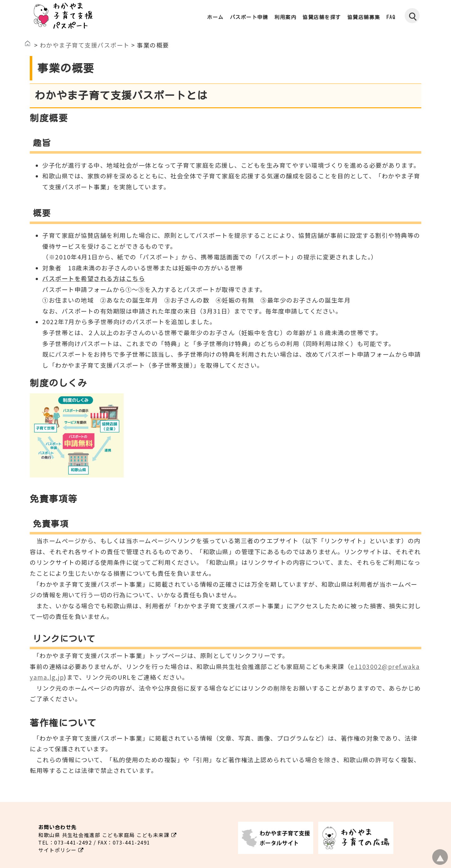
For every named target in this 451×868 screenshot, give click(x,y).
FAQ (391, 17)
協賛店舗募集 (364, 17)
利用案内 (285, 17)
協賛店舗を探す (322, 17)
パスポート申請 (249, 17)
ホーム (215, 17)
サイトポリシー (61, 850)
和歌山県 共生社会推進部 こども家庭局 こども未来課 (107, 835)
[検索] (412, 16)
